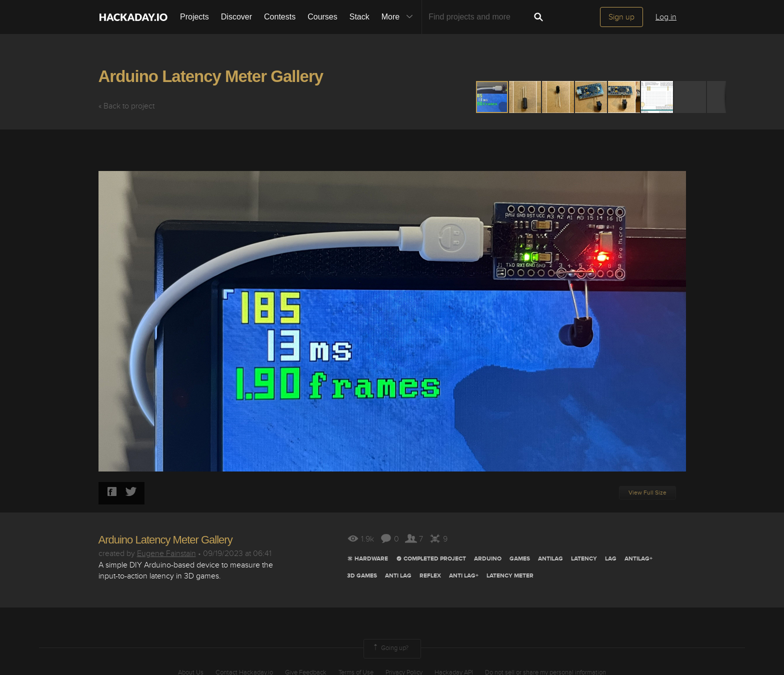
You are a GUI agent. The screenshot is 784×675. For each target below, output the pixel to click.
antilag (550, 559)
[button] (525, 97)
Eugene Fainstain (166, 553)
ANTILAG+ (638, 559)
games (520, 559)
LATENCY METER (510, 576)
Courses (322, 17)
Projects (194, 17)
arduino (488, 559)
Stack (359, 17)
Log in (666, 17)
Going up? (390, 648)
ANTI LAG (398, 576)
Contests (280, 17)
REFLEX (430, 576)
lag (611, 559)
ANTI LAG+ (464, 576)
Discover (236, 17)
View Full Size (647, 493)
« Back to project (126, 106)
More (399, 17)
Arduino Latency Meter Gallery (211, 76)
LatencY (584, 559)
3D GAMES (362, 576)
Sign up (621, 17)
